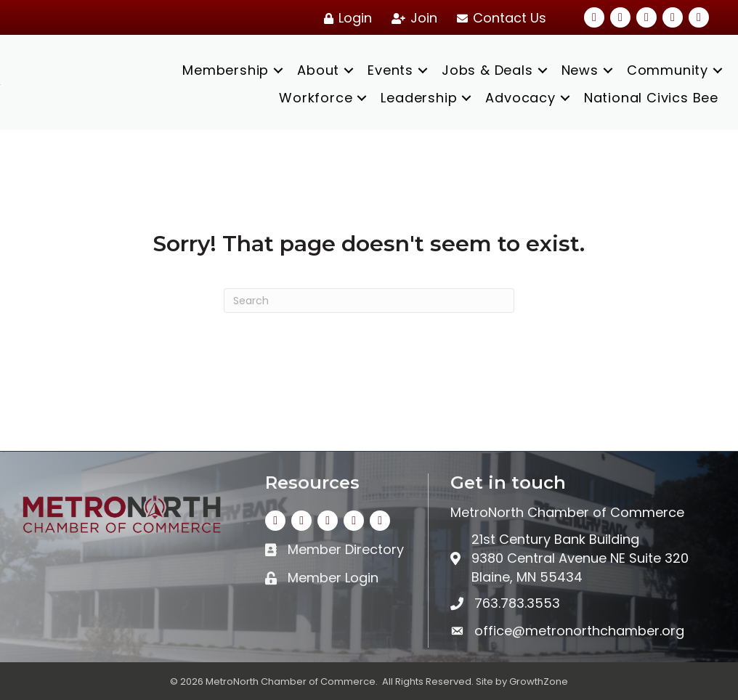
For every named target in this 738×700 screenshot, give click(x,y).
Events (390, 70)
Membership (226, 70)
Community (668, 70)
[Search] (369, 301)
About (318, 70)
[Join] (412, 18)
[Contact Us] (499, 18)
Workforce (316, 98)
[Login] (345, 18)
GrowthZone (539, 681)
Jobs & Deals (487, 70)
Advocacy (520, 98)
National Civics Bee (651, 98)
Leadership (419, 98)
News (580, 70)
